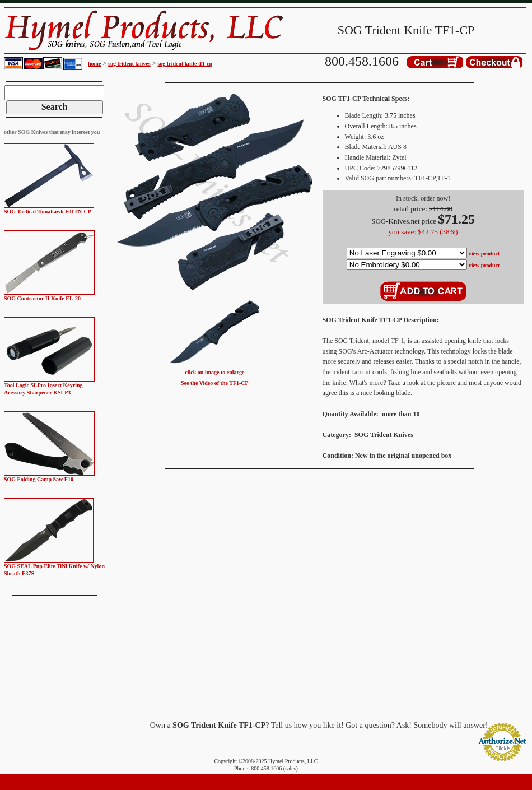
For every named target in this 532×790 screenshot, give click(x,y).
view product (484, 254)
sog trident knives (129, 64)
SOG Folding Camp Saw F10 (39, 479)
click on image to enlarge (214, 372)
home (94, 64)
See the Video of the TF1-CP (215, 383)
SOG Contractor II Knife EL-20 (42, 298)
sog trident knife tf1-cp (185, 64)
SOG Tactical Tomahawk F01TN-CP (48, 212)
